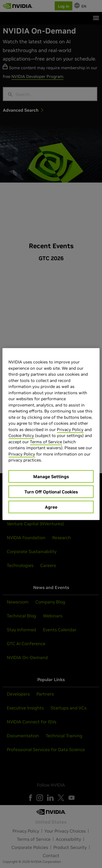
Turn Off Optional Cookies (51, 491)
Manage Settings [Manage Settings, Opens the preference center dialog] (51, 476)
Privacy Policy (70, 429)
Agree (51, 507)
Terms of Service (46, 441)
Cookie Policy (21, 435)
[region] (51, 434)
